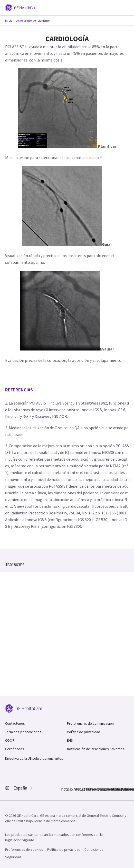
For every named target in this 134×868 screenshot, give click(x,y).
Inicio (9, 20)
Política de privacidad (84, 732)
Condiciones (94, 849)
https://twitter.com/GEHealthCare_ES (89, 789)
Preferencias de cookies (24, 849)
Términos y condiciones (23, 732)
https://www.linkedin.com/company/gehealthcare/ (101, 789)
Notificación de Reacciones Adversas (96, 749)
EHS (70, 740)
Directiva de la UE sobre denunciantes (34, 758)
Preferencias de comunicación (90, 723)
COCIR (10, 740)
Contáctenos (15, 723)
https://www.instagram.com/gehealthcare (76, 789)
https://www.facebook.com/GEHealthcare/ (64, 789)
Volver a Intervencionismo (33, 20)
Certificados (15, 749)
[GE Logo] (21, 7)
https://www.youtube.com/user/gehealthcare (113, 789)
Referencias (19, 390)
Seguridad (13, 857)
